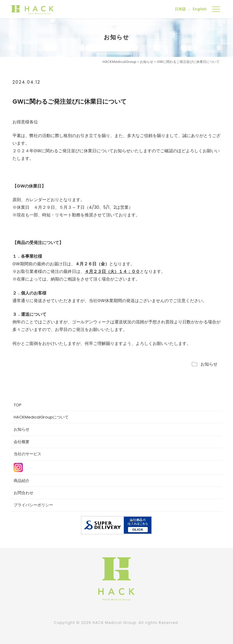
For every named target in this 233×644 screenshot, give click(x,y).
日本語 (180, 9)
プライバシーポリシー (33, 505)
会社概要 (22, 442)
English (200, 9)
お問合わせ (24, 493)
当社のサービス (27, 454)
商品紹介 (22, 481)
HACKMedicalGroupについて (41, 417)
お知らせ (209, 364)
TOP (18, 405)
